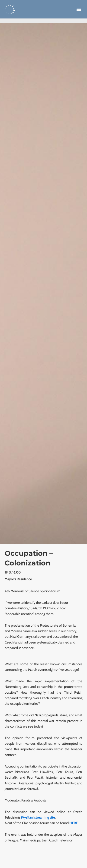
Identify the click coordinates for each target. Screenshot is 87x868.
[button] (79, 9)
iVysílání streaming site (38, 817)
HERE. (74, 823)
